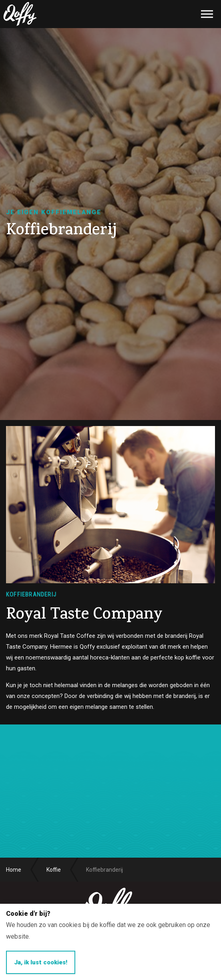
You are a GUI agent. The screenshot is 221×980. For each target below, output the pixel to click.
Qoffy (20, 14)
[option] (110, 224)
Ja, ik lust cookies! (41, 962)
